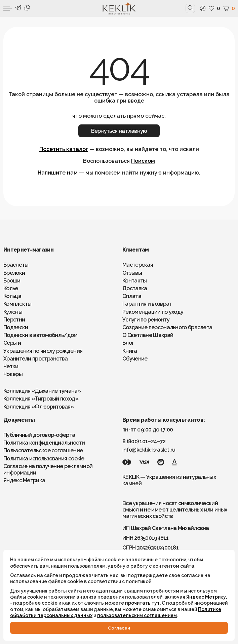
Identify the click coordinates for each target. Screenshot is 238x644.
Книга (130, 351)
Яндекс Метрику (206, 597)
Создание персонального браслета (167, 327)
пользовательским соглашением (137, 615)
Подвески (16, 327)
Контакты (134, 281)
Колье (11, 288)
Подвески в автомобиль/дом (41, 335)
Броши (12, 281)
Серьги (12, 343)
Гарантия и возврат (147, 304)
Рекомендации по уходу (153, 312)
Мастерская (138, 265)
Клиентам (135, 250)
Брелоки (14, 273)
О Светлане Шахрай (148, 335)
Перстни (14, 320)
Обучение (135, 359)
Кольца (12, 296)
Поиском (143, 161)
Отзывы (132, 273)
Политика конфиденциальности (44, 443)
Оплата (132, 296)
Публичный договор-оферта (39, 435)
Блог (128, 343)
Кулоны (13, 312)
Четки (11, 366)
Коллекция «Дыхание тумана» (42, 391)
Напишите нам (58, 173)
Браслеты (16, 265)
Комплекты (17, 304)
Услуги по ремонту (146, 320)
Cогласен (119, 628)
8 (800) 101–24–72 (144, 441)
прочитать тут (142, 603)
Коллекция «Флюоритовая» (38, 407)
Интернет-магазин (28, 250)
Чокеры (13, 374)
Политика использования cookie (44, 459)
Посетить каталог (64, 149)
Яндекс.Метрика (24, 480)
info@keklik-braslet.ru (149, 450)
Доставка (135, 288)
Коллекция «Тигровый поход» (41, 399)
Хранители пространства (36, 359)
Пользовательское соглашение (43, 450)
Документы (19, 420)
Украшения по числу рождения (43, 351)
